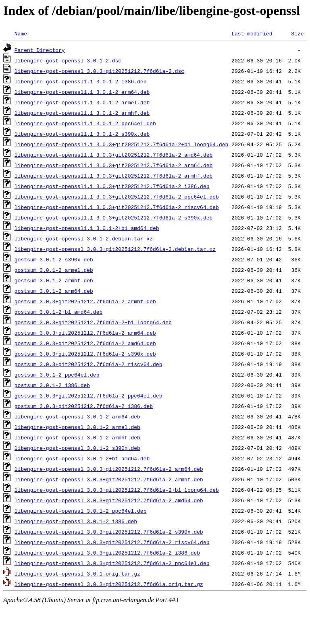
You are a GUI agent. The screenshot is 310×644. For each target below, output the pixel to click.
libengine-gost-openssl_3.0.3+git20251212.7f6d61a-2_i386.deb (107, 553)
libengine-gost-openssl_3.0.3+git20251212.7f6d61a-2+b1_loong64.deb (117, 490)
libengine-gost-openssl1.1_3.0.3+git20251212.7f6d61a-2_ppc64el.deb (117, 197)
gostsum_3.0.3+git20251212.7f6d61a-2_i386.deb (84, 406)
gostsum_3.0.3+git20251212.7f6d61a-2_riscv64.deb (88, 364)
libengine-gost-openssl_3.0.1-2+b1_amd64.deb (82, 458)
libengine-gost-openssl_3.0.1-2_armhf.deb (77, 437)
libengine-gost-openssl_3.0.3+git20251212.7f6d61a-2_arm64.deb (109, 469)
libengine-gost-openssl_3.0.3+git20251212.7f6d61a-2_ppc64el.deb (112, 563)
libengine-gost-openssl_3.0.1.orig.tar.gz (77, 574)
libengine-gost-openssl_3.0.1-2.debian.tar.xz (84, 238)
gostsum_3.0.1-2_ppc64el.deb (57, 375)
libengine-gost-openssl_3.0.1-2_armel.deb (77, 427)
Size (297, 33)
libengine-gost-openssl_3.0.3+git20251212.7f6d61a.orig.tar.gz (109, 584)
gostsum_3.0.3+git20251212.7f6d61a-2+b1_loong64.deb (93, 322)
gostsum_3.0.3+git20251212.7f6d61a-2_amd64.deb (85, 343)
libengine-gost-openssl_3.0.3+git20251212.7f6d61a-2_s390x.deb (109, 532)
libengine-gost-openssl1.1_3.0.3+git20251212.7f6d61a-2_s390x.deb (113, 217)
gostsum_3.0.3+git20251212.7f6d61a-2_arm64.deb (85, 333)
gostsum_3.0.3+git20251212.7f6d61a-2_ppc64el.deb (88, 396)
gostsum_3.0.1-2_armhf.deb (54, 280)
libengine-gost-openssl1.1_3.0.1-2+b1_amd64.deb (87, 228)
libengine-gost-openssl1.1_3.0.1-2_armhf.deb (82, 113)
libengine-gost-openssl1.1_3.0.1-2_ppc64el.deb (85, 123)
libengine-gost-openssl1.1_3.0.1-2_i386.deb (81, 81)
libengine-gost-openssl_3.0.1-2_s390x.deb (77, 448)
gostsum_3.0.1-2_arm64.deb (54, 291)
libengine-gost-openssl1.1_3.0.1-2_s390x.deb (82, 134)
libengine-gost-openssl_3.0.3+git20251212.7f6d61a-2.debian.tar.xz (115, 249)
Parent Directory (40, 50)
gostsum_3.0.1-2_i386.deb (52, 385)
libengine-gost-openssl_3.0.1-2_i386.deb (76, 521)
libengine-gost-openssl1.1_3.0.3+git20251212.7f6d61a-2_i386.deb (112, 186)
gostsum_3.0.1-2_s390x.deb (54, 259)
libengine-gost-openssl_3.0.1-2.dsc (68, 60)
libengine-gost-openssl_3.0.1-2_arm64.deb (77, 416)
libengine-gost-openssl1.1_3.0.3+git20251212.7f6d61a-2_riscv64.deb (117, 207)
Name (21, 33)
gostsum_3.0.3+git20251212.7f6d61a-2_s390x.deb (85, 354)
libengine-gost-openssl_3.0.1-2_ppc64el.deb (81, 511)
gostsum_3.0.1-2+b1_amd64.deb (58, 312)
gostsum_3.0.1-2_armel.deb (54, 270)
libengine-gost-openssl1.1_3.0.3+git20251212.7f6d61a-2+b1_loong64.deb (121, 144)
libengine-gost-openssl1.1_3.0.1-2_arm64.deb (82, 92)
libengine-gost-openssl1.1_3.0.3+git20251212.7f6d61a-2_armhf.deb (113, 176)
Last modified (252, 33)
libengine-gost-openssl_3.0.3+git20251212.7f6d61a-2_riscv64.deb (112, 542)
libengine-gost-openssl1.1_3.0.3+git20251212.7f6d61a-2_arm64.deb (113, 165)
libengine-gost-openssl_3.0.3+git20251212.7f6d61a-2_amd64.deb (109, 500)
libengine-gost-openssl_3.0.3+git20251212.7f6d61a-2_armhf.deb (109, 479)
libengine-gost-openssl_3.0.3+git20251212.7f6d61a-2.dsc (99, 71)
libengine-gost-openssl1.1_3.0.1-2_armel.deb (82, 102)
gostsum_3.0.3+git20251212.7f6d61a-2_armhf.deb (85, 301)
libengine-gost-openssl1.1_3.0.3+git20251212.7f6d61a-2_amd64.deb (113, 155)
